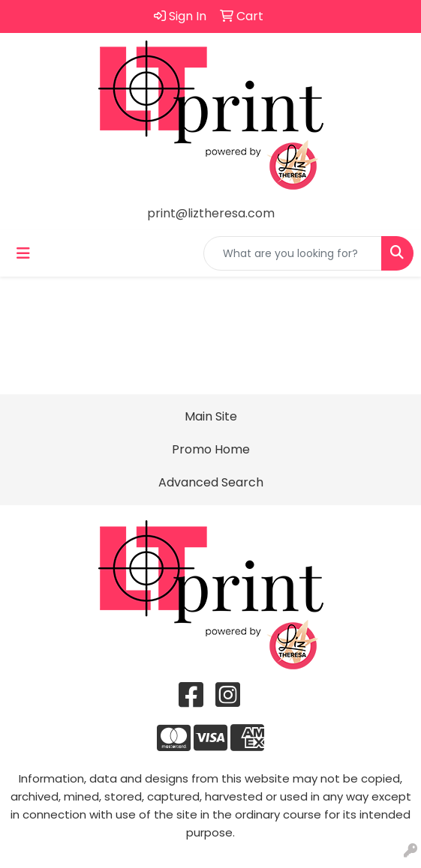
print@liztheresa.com (211, 213)
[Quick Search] (293, 253)
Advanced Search (211, 482)
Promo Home (211, 449)
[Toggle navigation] (23, 253)
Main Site (211, 416)
